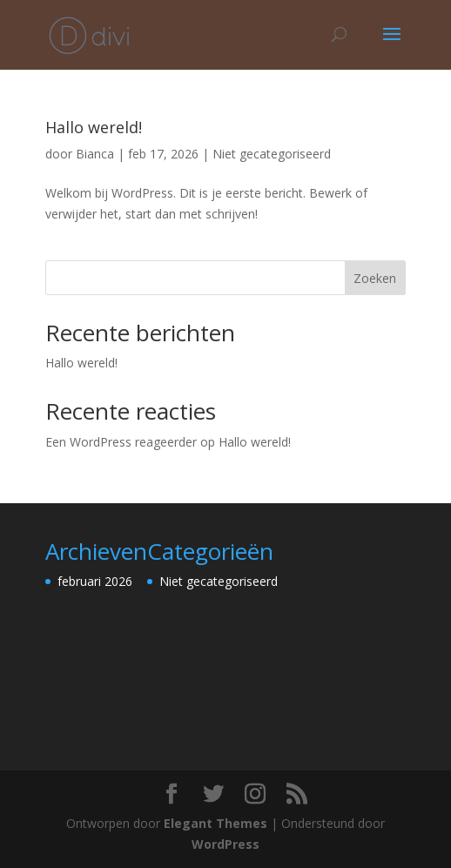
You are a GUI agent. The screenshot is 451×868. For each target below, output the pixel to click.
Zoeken (375, 278)
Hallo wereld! (94, 127)
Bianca (95, 154)
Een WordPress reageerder (121, 442)
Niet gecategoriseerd (272, 154)
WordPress (225, 844)
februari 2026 (95, 581)
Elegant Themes (215, 823)
